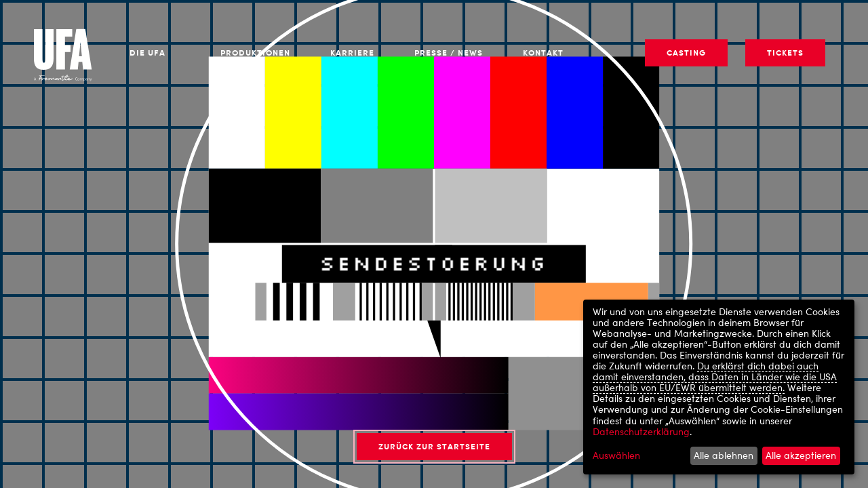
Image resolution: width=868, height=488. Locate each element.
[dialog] (719, 387)
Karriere (352, 53)
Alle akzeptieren (801, 455)
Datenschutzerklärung (641, 431)
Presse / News (449, 53)
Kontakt (543, 53)
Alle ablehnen (724, 455)
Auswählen (616, 455)
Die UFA (147, 53)
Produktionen (255, 53)
